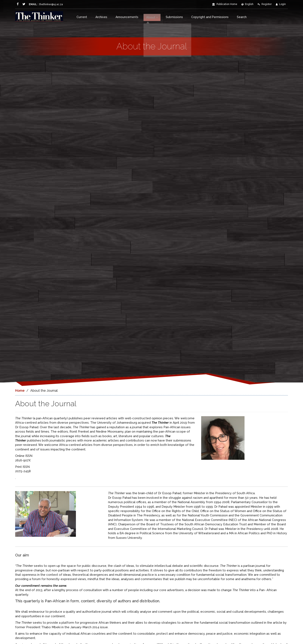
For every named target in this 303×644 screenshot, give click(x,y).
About (152, 17)
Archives (101, 17)
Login (281, 4)
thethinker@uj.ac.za (42, 4)
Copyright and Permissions (210, 17)
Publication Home (225, 4)
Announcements (127, 17)
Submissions (175, 17)
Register (265, 4)
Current (82, 17)
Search (242, 17)
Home (20, 391)
